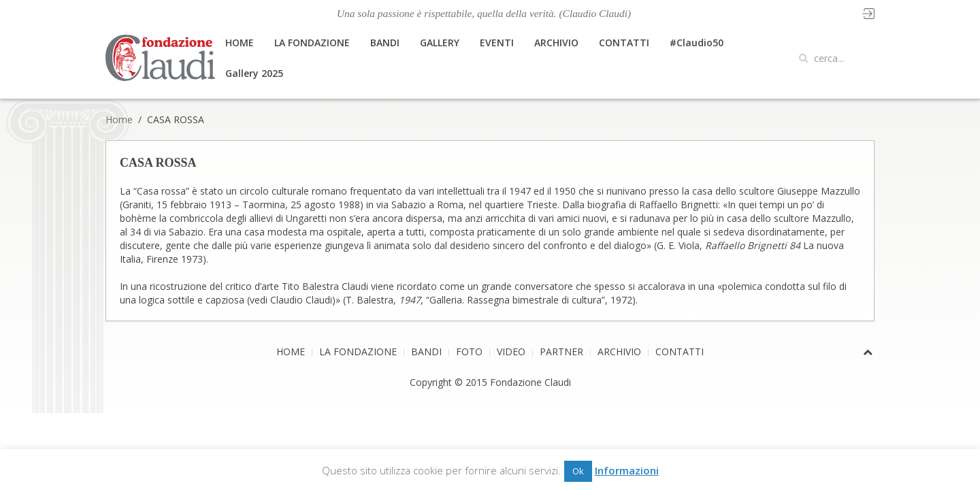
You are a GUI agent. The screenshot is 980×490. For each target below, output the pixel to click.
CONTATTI (624, 43)
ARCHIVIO (556, 43)
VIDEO (511, 352)
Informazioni (627, 470)
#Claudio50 (697, 43)
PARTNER (561, 352)
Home (119, 119)
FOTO (469, 352)
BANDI (385, 43)
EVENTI (497, 43)
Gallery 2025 (254, 73)
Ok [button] (578, 471)
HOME (240, 43)
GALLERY (440, 43)
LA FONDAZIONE (312, 43)
